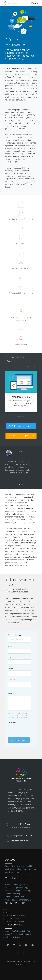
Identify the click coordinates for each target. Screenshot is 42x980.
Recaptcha (12, 722)
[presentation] (25, 729)
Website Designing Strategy (17, 888)
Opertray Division (21, 397)
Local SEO (10, 912)
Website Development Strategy (18, 891)
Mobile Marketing (13, 894)
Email (10, 657)
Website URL (14, 635)
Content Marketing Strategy (17, 885)
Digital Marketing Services (16, 897)
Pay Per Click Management (17, 922)
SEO (7, 909)
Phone (11, 668)
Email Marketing (12, 918)
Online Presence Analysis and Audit (20, 934)
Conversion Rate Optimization (18, 931)
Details (10, 694)
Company (11, 679)
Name (11, 646)
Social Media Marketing (15, 915)
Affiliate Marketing (13, 937)
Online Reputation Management (18, 900)
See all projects (13, 361)
